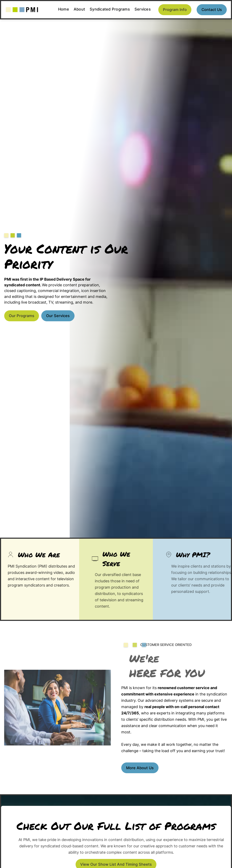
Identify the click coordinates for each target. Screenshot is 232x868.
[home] (22, 10)
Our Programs (22, 316)
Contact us (212, 10)
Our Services (58, 316)
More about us (140, 768)
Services (143, 9)
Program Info (175, 10)
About (79, 9)
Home (64, 9)
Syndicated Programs (110, 9)
